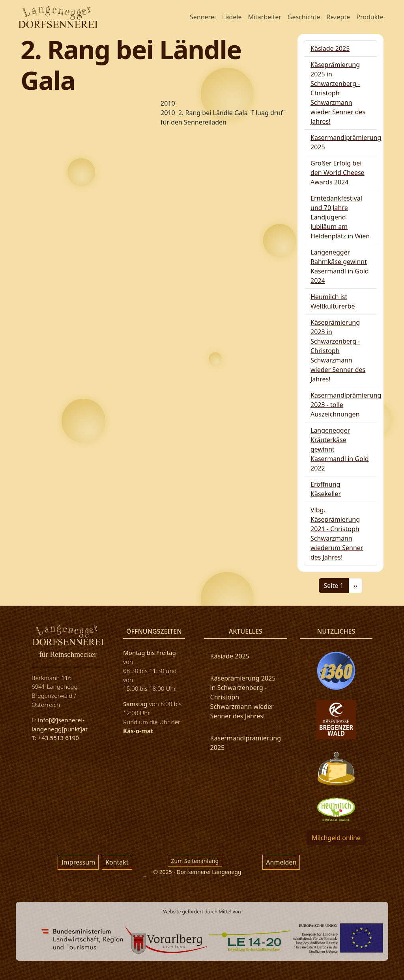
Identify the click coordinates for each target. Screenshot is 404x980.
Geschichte (304, 17)
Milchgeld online (336, 838)
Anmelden (281, 862)
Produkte (370, 17)
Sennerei (203, 17)
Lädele (232, 17)
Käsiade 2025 (330, 48)
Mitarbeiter (264, 17)
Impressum (78, 862)
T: (35, 738)
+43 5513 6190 (58, 738)
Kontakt (117, 862)
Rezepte (338, 17)
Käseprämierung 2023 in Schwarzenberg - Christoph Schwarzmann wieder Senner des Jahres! (338, 351)
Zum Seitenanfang (195, 861)
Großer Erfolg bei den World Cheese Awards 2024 (338, 173)
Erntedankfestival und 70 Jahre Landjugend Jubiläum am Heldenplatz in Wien (340, 217)
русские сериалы (145, 877)
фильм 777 (22, 961)
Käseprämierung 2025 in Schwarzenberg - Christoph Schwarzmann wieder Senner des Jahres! (338, 93)
